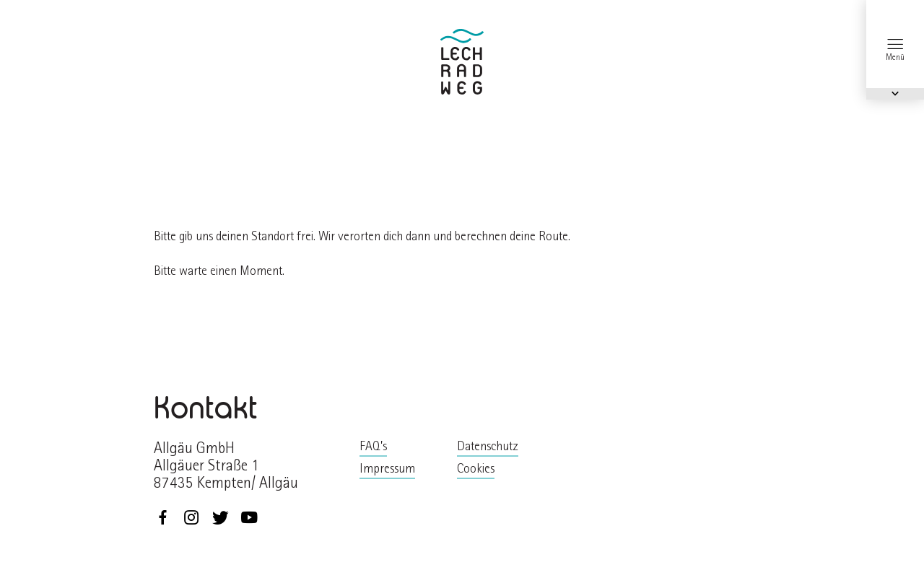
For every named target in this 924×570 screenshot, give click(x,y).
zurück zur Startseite (462, 62)
